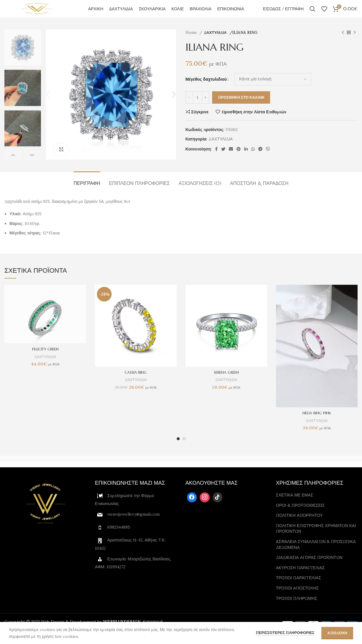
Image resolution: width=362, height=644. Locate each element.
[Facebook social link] (216, 158)
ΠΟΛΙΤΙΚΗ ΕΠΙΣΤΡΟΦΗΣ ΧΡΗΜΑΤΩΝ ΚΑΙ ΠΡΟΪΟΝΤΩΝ (316, 537)
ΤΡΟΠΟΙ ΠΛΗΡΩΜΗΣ (297, 607)
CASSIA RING (136, 381)
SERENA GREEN (226, 381)
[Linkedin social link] (246, 158)
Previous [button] (13, 164)
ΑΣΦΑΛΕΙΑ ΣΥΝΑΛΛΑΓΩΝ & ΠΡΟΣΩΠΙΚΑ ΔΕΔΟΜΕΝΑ (316, 553)
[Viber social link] (268, 158)
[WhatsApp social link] (253, 158)
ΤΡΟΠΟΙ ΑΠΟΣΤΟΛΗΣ (297, 597)
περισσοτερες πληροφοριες (285, 633)
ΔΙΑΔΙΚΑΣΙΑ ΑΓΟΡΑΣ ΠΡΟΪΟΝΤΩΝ (309, 566)
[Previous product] (343, 42)
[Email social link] (231, 158)
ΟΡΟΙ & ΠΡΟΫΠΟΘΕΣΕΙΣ (300, 514)
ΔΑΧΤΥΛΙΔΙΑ (216, 41)
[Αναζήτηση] (313, 13)
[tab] (87, 189)
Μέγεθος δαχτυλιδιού (206, 88)
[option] (23, 56)
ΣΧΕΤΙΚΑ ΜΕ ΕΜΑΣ (295, 504)
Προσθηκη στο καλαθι (241, 106)
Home (192, 41)
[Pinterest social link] (239, 158)
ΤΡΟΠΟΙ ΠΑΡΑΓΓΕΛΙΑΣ (299, 587)
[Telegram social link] (260, 158)
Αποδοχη (337, 633)
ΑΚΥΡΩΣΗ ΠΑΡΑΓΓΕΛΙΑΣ (300, 577)
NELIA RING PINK (317, 422)
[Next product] (355, 42)
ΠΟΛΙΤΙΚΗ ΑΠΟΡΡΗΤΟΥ (299, 524)
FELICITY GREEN (45, 358)
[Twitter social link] (223, 158)
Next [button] (32, 164)
